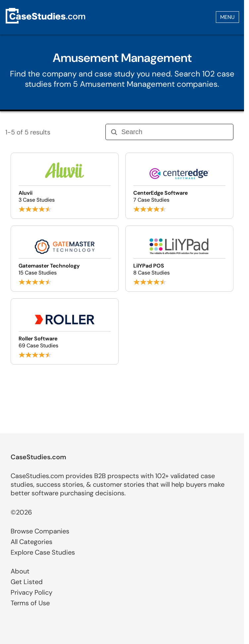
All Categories (31, 542)
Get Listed (27, 582)
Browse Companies (40, 531)
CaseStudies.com (38, 457)
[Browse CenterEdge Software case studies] (179, 186)
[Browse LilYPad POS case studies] (179, 259)
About (20, 571)
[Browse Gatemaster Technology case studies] (65, 259)
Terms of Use (30, 603)
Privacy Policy (31, 592)
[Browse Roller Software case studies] (65, 331)
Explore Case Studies (43, 552)
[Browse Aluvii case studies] (65, 186)
